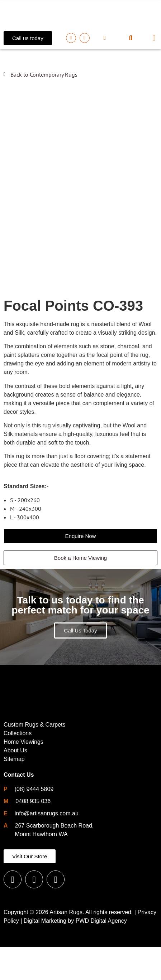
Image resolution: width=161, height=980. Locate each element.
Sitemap (14, 792)
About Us (15, 784)
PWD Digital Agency (101, 954)
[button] (131, 38)
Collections (18, 766)
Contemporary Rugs (54, 74)
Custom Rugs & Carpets (35, 758)
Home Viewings (23, 775)
